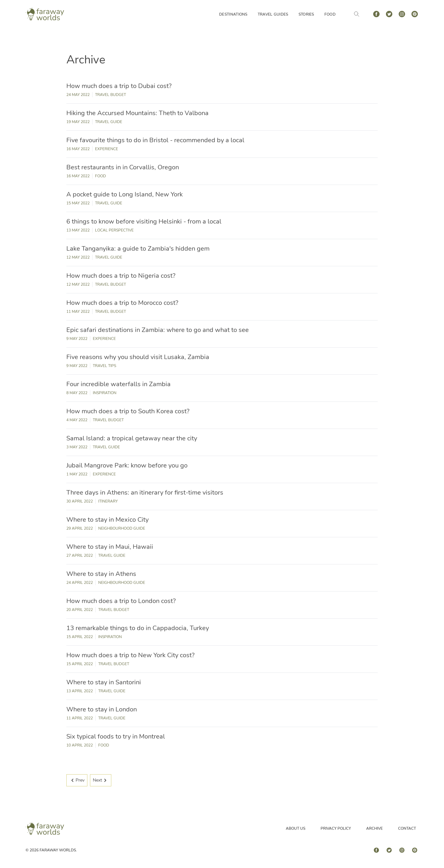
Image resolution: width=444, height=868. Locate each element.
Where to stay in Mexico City (107, 520)
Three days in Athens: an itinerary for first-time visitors (145, 493)
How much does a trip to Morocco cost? (122, 303)
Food (330, 14)
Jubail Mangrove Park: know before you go (127, 465)
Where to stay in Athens (101, 574)
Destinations (233, 14)
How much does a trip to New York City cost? (130, 655)
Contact (407, 828)
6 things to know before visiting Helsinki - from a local (144, 221)
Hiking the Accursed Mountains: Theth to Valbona (137, 113)
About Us (296, 828)
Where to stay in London (102, 709)
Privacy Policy (336, 828)
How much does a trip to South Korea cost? (128, 411)
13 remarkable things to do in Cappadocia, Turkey (138, 628)
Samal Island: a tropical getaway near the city (132, 438)
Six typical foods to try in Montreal (116, 736)
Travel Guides (273, 14)
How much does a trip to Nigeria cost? (121, 276)
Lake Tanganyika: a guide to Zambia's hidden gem (138, 249)
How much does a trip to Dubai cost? (119, 86)
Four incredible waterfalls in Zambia (118, 384)
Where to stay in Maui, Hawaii (110, 547)
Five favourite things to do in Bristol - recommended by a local (155, 140)
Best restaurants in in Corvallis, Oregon (123, 167)
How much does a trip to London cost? (121, 601)
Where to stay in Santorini (104, 682)
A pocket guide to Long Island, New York (125, 194)
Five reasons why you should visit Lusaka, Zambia (138, 357)
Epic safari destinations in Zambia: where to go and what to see (158, 330)
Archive (374, 828)
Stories (306, 14)
